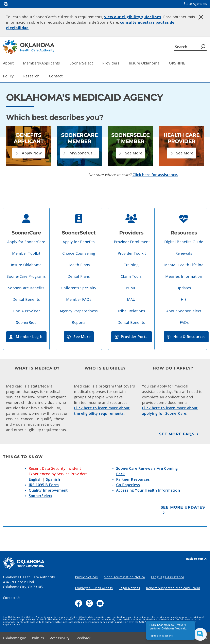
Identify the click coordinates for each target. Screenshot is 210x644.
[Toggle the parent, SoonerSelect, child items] (94, 63)
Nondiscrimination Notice (124, 577)
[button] (29, 153)
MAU (131, 299)
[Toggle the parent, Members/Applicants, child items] (61, 63)
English (35, 479)
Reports (79, 322)
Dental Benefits (26, 299)
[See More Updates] (184, 510)
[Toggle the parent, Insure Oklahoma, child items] (161, 63)
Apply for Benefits (79, 242)
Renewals (184, 253)
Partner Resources (133, 479)
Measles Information (184, 276)
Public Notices (86, 577)
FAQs (184, 322)
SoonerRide (26, 322)
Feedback (83, 638)
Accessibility (60, 638)
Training (131, 265)
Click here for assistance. (155, 175)
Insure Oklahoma (26, 265)
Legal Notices (129, 588)
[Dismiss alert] (201, 17)
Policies (38, 638)
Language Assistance (168, 577)
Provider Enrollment (132, 242)
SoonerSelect (41, 496)
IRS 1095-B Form (44, 485)
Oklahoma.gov (14, 638)
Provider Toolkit (132, 253)
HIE (184, 299)
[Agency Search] (203, 47)
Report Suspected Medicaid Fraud (173, 588)
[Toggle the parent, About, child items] (15, 63)
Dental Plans (79, 276)
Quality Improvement (48, 490)
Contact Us (12, 598)
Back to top (197, 559)
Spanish (53, 479)
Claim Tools (131, 276)
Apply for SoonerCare (26, 242)
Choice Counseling (79, 253)
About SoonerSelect (184, 311)
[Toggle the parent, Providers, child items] (121, 63)
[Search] (190, 47)
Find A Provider (26, 311)
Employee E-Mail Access (94, 588)
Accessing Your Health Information (148, 490)
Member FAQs (79, 299)
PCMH (131, 288)
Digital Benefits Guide (184, 242)
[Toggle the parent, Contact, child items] (64, 76)
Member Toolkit (26, 253)
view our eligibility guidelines (133, 17)
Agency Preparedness (79, 311)
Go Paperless (128, 485)
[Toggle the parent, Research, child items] (41, 76)
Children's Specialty (79, 288)
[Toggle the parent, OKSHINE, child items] (186, 63)
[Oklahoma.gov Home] (6, 4)
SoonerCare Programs (26, 276)
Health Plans (79, 265)
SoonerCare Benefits (26, 288)
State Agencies (195, 4)
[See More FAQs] (179, 434)
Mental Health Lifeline (184, 265)
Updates (184, 288)
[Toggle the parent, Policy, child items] (15, 76)
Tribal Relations (131, 311)
